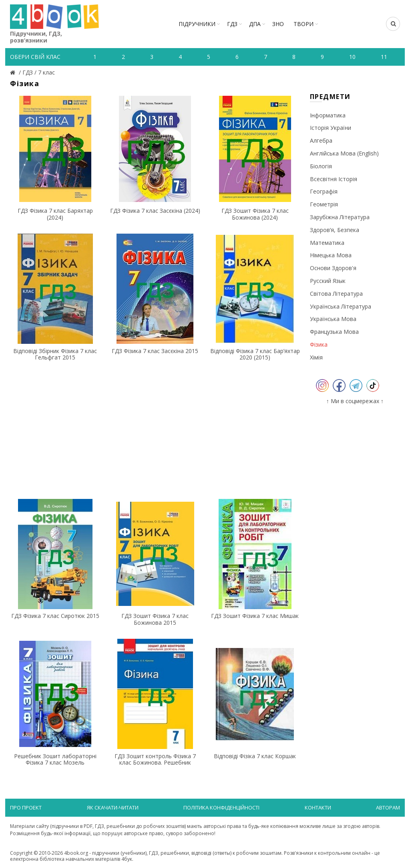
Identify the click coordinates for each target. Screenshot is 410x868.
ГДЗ (232, 24)
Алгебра (321, 140)
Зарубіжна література (340, 217)
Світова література (336, 294)
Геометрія (324, 204)
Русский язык (328, 281)
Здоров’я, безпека (335, 230)
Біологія (321, 166)
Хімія (316, 357)
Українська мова (333, 319)
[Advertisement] (155, 430)
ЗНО (278, 24)
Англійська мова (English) (344, 153)
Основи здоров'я (333, 268)
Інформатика (328, 115)
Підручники (197, 24)
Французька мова (334, 332)
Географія (324, 191)
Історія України (331, 128)
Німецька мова (331, 255)
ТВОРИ (303, 24)
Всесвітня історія (334, 179)
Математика (327, 243)
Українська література (341, 306)
